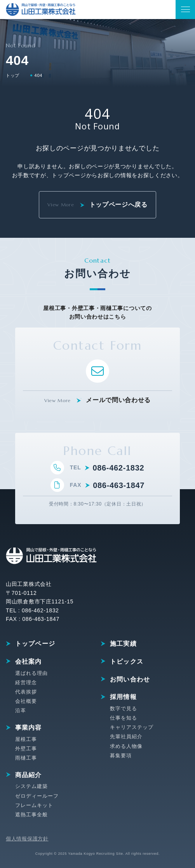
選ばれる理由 (31, 673)
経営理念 (26, 682)
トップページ (35, 644)
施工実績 (123, 644)
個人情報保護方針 (27, 839)
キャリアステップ (132, 727)
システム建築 (31, 786)
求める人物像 (126, 746)
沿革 (21, 710)
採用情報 (123, 697)
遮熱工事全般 (31, 815)
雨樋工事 (26, 758)
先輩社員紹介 (126, 736)
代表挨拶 (26, 692)
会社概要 (26, 701)
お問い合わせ (130, 679)
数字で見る (124, 709)
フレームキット (34, 805)
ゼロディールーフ (37, 796)
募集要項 (121, 756)
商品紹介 (29, 775)
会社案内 (29, 661)
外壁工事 (26, 749)
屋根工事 (26, 739)
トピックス (127, 661)
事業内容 (29, 728)
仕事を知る (124, 718)
